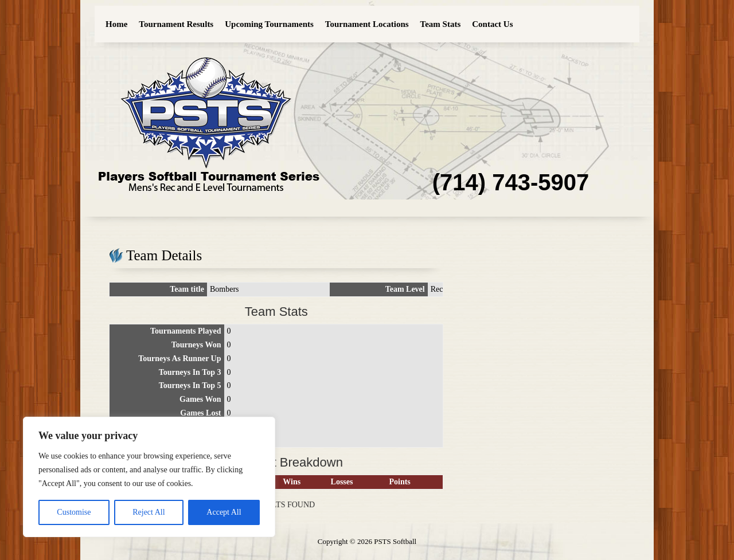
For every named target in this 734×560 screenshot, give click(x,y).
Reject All (149, 512)
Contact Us (492, 24)
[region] (149, 477)
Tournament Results (176, 24)
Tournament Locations (367, 24)
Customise (74, 512)
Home (116, 24)
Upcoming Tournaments (269, 24)
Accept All (224, 512)
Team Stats (441, 24)
